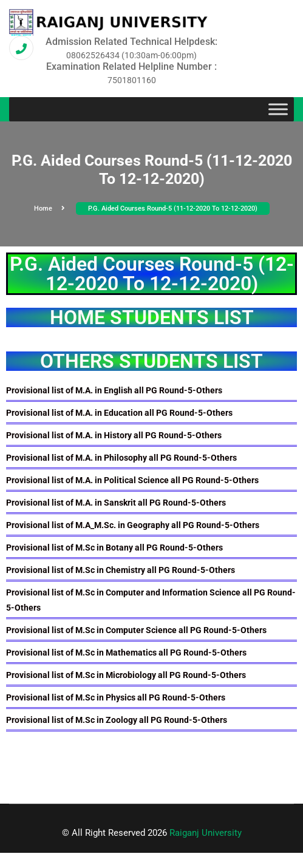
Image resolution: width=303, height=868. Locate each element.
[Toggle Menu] (278, 110)
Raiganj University (206, 833)
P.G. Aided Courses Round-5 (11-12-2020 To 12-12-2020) (173, 209)
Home (49, 209)
